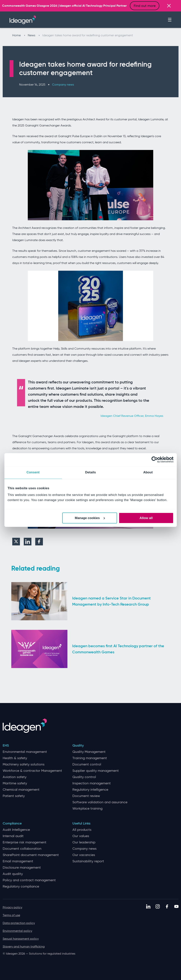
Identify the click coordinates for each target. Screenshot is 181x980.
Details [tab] (91, 472)
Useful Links (81, 823)
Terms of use (11, 915)
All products (82, 830)
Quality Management (89, 752)
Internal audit (13, 836)
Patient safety (14, 796)
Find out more (145, 6)
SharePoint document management (31, 855)
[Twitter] (16, 542)
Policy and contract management (29, 880)
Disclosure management (22, 868)
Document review (86, 796)
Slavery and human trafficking (24, 946)
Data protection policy (19, 923)
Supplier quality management (96, 771)
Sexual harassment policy (21, 939)
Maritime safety (15, 783)
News (34, 35)
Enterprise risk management (25, 842)
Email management (18, 861)
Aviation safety (15, 777)
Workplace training (87, 809)
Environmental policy (17, 931)
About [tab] (148, 472)
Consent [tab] (33, 472)
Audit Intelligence (16, 830)
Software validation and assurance (100, 802)
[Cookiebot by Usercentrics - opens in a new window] (157, 460)
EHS (6, 746)
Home (19, 35)
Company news (63, 85)
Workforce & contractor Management (32, 771)
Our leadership (84, 842)
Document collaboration (22, 849)
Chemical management (21, 790)
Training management (90, 758)
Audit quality (13, 874)
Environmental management (25, 752)
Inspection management (92, 783)
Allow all (146, 518)
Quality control (84, 777)
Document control (87, 764)
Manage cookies (90, 518)
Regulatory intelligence (90, 790)
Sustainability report (88, 861)
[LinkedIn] (28, 542)
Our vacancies (84, 855)
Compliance (12, 823)
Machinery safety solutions (24, 764)
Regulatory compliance (21, 886)
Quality (78, 746)
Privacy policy (12, 907)
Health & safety (15, 758)
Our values (81, 836)
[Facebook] (39, 542)
